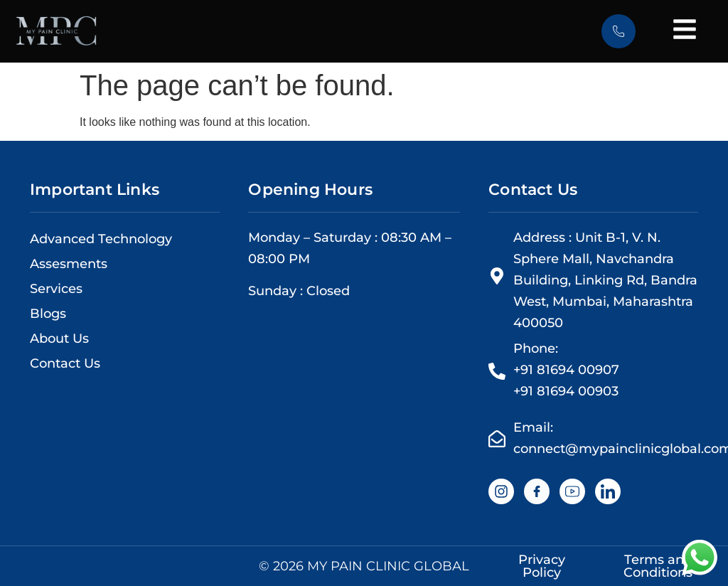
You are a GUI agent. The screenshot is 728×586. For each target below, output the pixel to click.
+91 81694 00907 (566, 370)
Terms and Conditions (658, 566)
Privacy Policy (542, 566)
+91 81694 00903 (566, 391)
